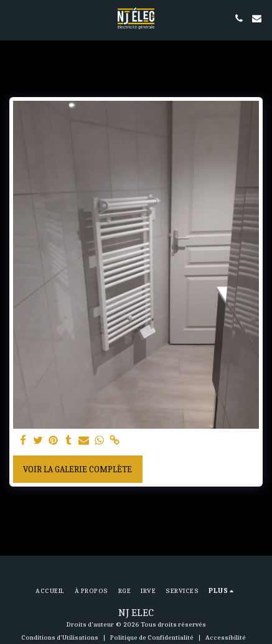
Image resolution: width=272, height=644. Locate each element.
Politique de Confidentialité (152, 637)
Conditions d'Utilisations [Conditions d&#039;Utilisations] (60, 637)
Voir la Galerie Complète (77, 469)
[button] (14, 18)
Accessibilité (226, 637)
